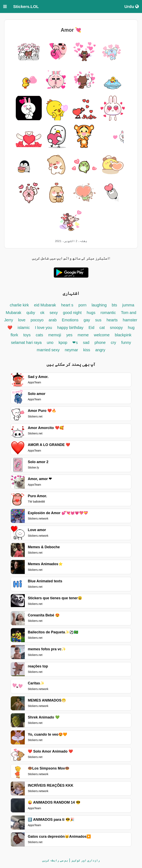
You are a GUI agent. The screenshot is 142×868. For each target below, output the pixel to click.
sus (98, 320)
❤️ (10, 328)
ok (42, 313)
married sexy (48, 350)
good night (73, 313)
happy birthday (70, 328)
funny (126, 342)
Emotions (70, 320)
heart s (67, 305)
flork (14, 335)
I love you (44, 328)
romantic (109, 313)
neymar (71, 350)
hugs (91, 313)
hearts (112, 320)
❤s (75, 342)
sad (86, 342)
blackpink (123, 335)
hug (131, 328)
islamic (24, 328)
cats (39, 335)
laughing (100, 305)
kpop (63, 342)
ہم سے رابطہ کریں (55, 860)
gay (87, 320)
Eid (92, 328)
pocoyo (37, 320)
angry (100, 350)
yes (69, 335)
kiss (87, 350)
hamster (130, 320)
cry (114, 342)
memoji (55, 335)
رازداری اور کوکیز (86, 860)
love (22, 320)
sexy (54, 313)
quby (31, 313)
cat (102, 328)
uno (50, 342)
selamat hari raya (26, 342)
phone (100, 342)
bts (115, 305)
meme (83, 335)
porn (83, 305)
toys (27, 335)
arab (53, 320)
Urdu (132, 6)
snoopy (117, 328)
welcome (102, 335)
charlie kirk (19, 305)
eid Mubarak (46, 305)
